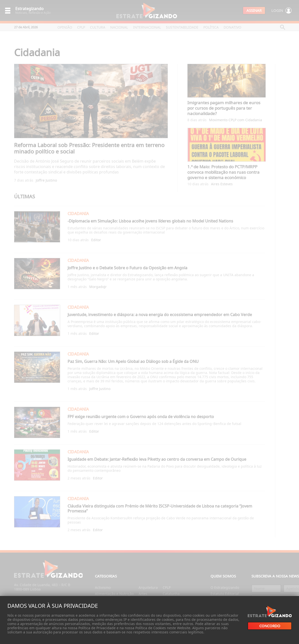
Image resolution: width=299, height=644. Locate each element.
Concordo (270, 626)
